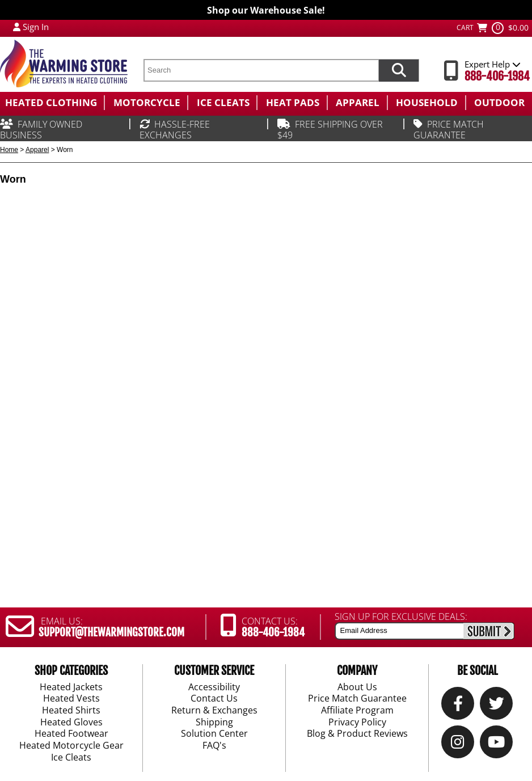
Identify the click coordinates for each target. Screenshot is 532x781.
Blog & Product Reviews (357, 734)
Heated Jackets (71, 687)
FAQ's (214, 746)
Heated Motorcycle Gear (71, 746)
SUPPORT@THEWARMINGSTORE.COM (111, 632)
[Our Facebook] (458, 706)
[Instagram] (458, 745)
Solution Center (214, 734)
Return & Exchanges (214, 711)
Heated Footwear (71, 734)
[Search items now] (399, 70)
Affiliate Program (357, 711)
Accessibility (214, 687)
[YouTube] (496, 745)
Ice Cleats (71, 758)
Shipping (214, 723)
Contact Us (214, 699)
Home (9, 150)
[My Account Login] (17, 27)
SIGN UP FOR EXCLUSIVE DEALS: (401, 617)
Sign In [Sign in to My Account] (36, 27)
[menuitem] (52, 103)
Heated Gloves (71, 723)
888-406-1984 (497, 76)
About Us (357, 687)
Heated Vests (71, 699)
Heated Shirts (71, 711)
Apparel (37, 150)
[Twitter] (497, 706)
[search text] (261, 70)
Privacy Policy (357, 723)
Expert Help (493, 64)
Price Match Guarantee (357, 699)
